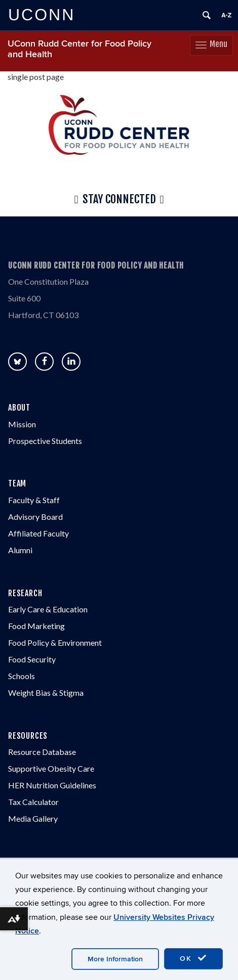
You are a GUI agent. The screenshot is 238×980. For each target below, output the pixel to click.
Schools (22, 676)
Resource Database (42, 752)
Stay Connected (119, 200)
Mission (22, 424)
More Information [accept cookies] (115, 959)
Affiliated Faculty (38, 533)
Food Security (32, 659)
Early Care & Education (48, 609)
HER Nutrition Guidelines (52, 785)
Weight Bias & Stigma (46, 693)
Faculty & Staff (34, 500)
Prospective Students (45, 441)
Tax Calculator (33, 802)
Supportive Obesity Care (51, 768)
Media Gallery (33, 818)
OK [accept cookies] (193, 958)
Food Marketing (36, 626)
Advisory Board (35, 517)
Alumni (20, 550)
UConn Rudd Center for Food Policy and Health (80, 49)
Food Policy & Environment (55, 642)
